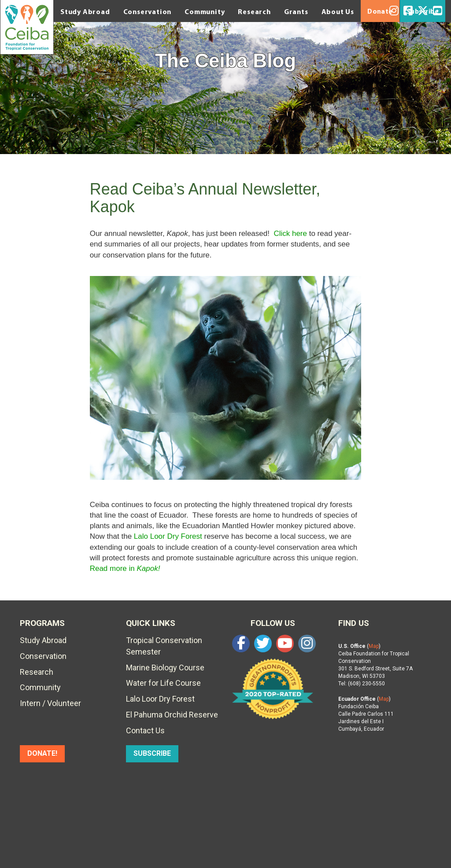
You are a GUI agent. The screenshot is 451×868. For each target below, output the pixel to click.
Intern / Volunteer (50, 703)
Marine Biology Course (165, 668)
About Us (338, 11)
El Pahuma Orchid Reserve (172, 715)
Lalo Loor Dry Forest (168, 536)
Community (205, 11)
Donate (381, 11)
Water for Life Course (163, 683)
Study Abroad (85, 11)
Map (374, 646)
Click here (290, 234)
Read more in (125, 568)
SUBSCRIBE (152, 753)
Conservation (148, 11)
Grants (296, 11)
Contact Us (145, 730)
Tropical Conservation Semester (164, 646)
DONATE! (42, 753)
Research (254, 11)
